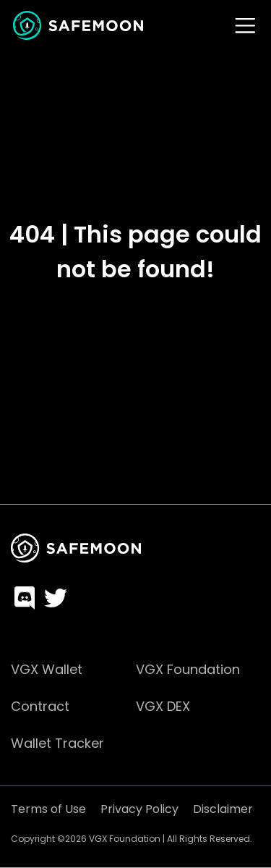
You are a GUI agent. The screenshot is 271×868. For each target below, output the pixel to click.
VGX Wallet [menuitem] (47, 669)
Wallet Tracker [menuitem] (57, 743)
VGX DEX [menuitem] (163, 706)
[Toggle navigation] (245, 26)
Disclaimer (223, 809)
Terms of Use (48, 809)
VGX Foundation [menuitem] (188, 669)
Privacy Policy (139, 809)
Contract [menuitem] (40, 706)
